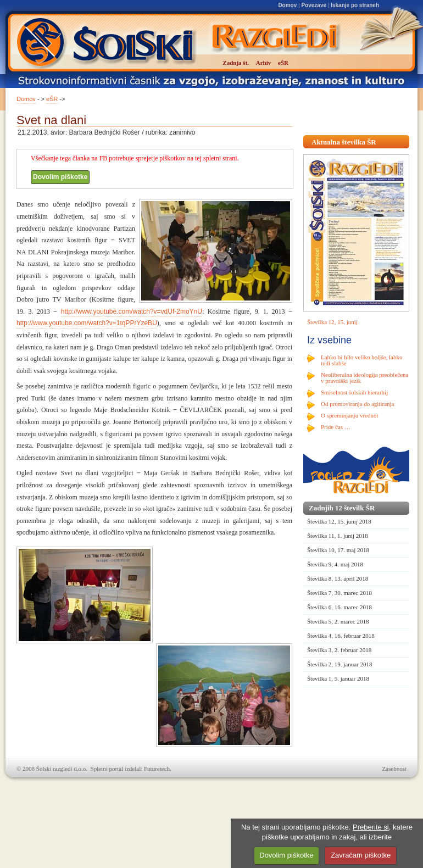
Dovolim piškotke (60, 177)
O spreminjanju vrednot (349, 415)
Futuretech (157, 769)
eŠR (52, 99)
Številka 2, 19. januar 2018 (340, 664)
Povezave (314, 5)
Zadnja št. (236, 63)
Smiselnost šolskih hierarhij (354, 392)
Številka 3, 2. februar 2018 (339, 650)
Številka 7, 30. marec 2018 (339, 593)
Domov (287, 5)
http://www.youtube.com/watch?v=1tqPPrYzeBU (87, 323)
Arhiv (264, 63)
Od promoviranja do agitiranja (358, 404)
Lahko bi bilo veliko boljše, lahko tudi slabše (361, 360)
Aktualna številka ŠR (344, 142)
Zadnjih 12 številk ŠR (342, 508)
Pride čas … (336, 427)
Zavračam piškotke (361, 855)
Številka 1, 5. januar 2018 (338, 678)
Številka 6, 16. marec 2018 (339, 607)
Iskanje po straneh (355, 5)
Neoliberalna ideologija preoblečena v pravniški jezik (364, 378)
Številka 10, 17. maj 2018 (338, 550)
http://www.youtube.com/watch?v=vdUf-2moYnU (132, 311)
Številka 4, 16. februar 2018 (341, 636)
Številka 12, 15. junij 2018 (339, 521)
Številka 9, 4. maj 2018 (335, 564)
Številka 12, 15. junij (332, 322)
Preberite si (371, 827)
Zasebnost (394, 769)
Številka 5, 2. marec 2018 (338, 621)
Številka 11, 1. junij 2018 (338, 536)
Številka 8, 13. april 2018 (338, 578)
